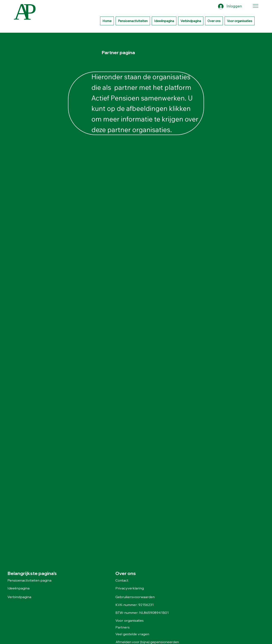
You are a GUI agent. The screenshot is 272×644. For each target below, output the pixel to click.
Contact (122, 580)
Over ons (126, 573)
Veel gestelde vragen (133, 634)
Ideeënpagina (18, 588)
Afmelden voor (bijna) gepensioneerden (148, 642)
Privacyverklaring (130, 588)
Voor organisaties (130, 620)
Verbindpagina (19, 597)
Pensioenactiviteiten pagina (29, 580)
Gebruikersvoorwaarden (135, 597)
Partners (123, 627)
